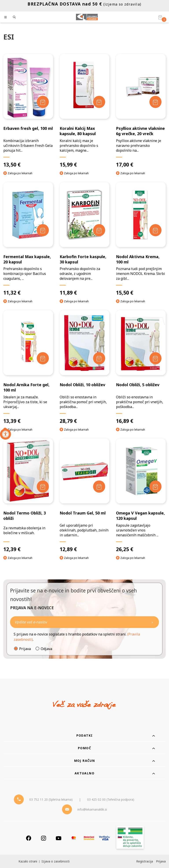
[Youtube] (59, 838)
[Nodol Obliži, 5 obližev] (141, 367)
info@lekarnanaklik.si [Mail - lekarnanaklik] (92, 809)
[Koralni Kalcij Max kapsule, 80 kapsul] (84, 111)
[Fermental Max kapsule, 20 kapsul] (28, 239)
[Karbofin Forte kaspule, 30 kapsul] (84, 239)
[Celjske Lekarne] (87, 17)
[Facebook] (29, 838)
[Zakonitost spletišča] (130, 838)
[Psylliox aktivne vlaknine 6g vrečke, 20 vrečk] (141, 111)
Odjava (46, 649)
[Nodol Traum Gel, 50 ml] (84, 495)
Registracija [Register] (145, 861)
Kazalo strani (28, 861)
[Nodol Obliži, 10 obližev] (84, 367)
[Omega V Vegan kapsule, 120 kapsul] (141, 495)
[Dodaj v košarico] (43, 102)
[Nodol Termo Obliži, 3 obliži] (28, 495)
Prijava (25, 649)
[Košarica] (160, 17)
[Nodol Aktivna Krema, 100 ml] (141, 239)
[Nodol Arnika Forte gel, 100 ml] (28, 367)
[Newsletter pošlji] (152, 622)
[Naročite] (84, 622)
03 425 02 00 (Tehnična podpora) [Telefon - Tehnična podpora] (111, 799)
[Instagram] (44, 838)
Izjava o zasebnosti (56, 861)
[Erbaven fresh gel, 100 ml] (28, 111)
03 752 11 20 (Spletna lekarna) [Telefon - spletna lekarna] (51, 799)
